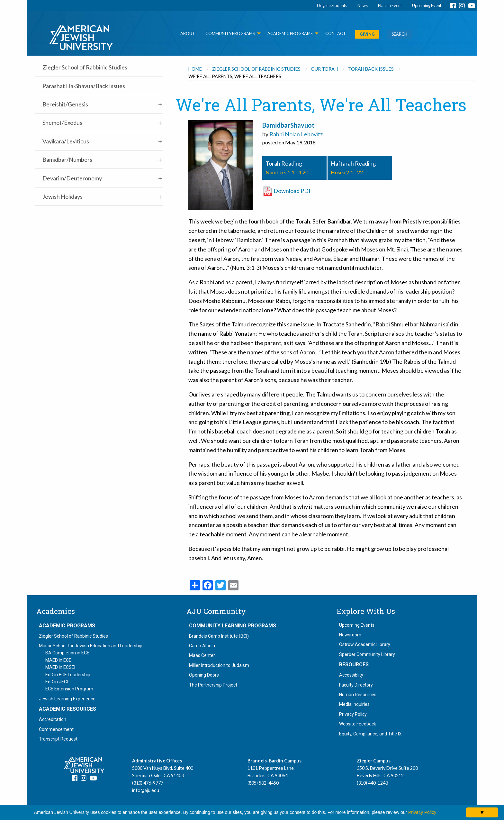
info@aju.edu (146, 790)
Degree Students (332, 5)
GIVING (367, 34)
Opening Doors (204, 675)
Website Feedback (358, 724)
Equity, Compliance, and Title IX (370, 734)
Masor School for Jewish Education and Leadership (91, 646)
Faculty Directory (356, 685)
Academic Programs (67, 626)
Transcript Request (58, 739)
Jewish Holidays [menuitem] (63, 196)
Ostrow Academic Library (365, 644)
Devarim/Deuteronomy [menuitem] (72, 178)
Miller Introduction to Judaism (219, 665)
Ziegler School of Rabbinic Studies (256, 69)
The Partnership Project (213, 685)
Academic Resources (67, 709)
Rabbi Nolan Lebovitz (296, 134)
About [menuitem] (188, 33)
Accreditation (53, 719)
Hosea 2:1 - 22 (347, 172)
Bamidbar (276, 125)
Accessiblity (351, 675)
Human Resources (358, 695)
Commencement (56, 729)
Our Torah (324, 69)
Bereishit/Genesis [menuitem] (65, 104)
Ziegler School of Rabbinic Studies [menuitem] (85, 67)
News (363, 5)
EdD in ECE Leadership (68, 675)
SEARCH (400, 34)
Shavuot (302, 125)
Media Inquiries (354, 704)
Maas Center (202, 655)
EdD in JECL (57, 682)
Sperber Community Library (367, 654)
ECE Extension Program (69, 689)
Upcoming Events (428, 5)
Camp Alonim (203, 646)
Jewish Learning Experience (67, 699)
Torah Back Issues (371, 69)
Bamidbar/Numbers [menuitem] (67, 159)
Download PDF (287, 191)
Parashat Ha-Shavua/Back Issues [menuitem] (84, 86)
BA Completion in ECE (67, 653)
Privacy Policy (353, 714)
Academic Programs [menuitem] (290, 33)
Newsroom (350, 635)
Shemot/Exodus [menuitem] (62, 123)
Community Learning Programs (233, 626)
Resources (354, 665)
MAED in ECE (58, 660)
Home (195, 69)
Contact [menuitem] (336, 33)
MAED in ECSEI (60, 667)
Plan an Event (390, 5)
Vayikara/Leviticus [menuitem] (66, 141)
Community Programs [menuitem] (230, 33)
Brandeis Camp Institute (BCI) (219, 636)
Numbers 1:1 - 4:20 (287, 172)
